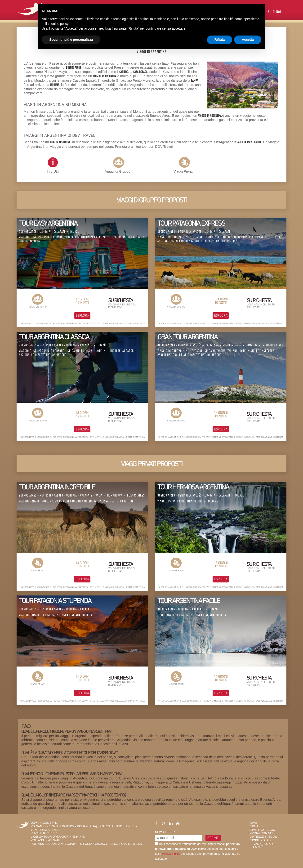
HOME (253, 823)
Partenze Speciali (263, 837)
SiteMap (255, 847)
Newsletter (165, 832)
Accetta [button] (248, 40)
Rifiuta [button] (220, 40)
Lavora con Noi (261, 833)
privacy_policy (261, 844)
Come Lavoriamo (262, 830)
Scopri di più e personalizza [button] (71, 40)
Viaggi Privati (183, 171)
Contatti (256, 826)
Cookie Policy (260, 840)
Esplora (82, 315)
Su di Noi (274, 12)
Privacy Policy (171, 854)
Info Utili (53, 165)
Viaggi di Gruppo (118, 171)
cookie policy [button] (59, 24)
